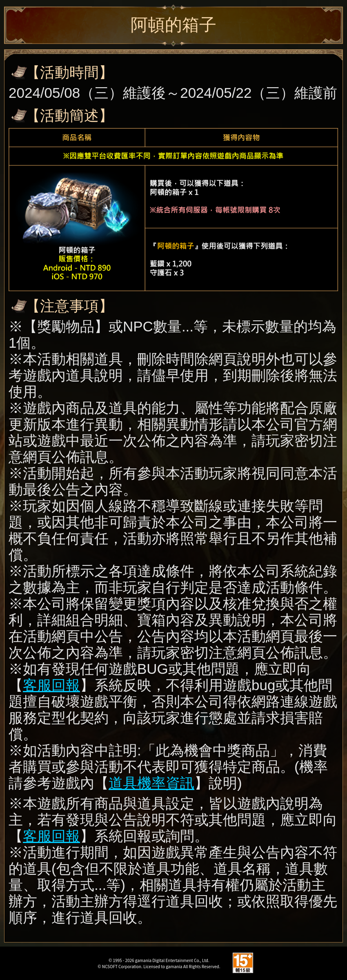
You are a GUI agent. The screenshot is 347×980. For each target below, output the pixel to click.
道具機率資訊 (151, 783)
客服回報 (51, 685)
